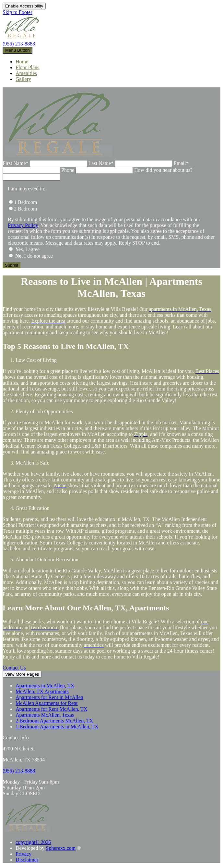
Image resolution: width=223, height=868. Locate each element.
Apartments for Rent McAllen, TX (51, 709)
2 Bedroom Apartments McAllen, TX (54, 721)
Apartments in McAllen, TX (45, 686)
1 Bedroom (26, 202)
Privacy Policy (23, 225)
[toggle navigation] (18, 50)
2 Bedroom (26, 209)
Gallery (23, 79)
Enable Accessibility (24, 6)
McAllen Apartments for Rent (47, 703)
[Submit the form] (12, 265)
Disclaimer (27, 860)
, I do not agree (34, 256)
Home (22, 62)
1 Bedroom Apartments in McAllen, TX (57, 727)
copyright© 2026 (33, 842)
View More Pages (22, 674)
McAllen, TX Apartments (42, 691)
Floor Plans (27, 67)
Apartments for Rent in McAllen (49, 697)
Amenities (26, 73)
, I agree (27, 249)
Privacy (23, 854)
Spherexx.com (61, 848)
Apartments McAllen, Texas (45, 715)
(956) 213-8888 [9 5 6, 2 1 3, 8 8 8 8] (19, 44)
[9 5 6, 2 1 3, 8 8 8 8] (19, 771)
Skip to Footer (18, 12)
